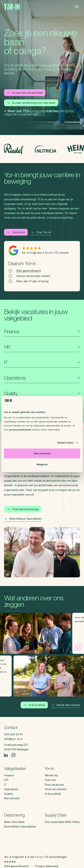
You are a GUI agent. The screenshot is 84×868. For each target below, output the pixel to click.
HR (6, 780)
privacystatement (20, 429)
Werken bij (51, 775)
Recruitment (12, 798)
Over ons (50, 780)
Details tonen (65, 443)
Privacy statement (47, 866)
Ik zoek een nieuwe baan (25, 93)
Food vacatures (54, 785)
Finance (9, 775)
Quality (9, 794)
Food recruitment (56, 789)
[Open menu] (77, 7)
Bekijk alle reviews (66, 705)
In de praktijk (34, 705)
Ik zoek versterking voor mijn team (31, 103)
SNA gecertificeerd (28, 271)
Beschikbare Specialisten (23, 519)
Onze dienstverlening (23, 509)
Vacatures (16, 232)
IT (5, 785)
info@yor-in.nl (13, 739)
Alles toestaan (42, 453)
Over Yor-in (41, 232)
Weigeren (42, 464)
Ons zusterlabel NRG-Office (62, 822)
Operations (11, 789)
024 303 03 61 (13, 734)
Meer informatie (14, 822)
